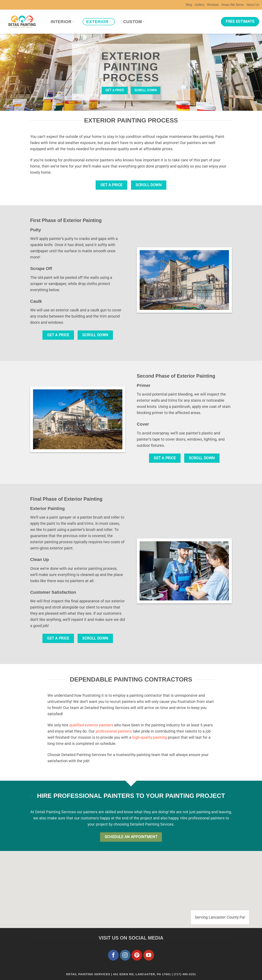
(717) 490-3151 (185, 974)
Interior (62, 22)
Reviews (213, 5)
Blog (189, 5)
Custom (134, 22)
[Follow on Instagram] (125, 955)
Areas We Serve (233, 5)
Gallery (200, 5)
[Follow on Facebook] (113, 955)
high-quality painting (150, 737)
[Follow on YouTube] (149, 955)
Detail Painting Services (88, 974)
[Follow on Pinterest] (137, 955)
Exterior (99, 22)
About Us (253, 5)
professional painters (114, 731)
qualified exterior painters (91, 725)
